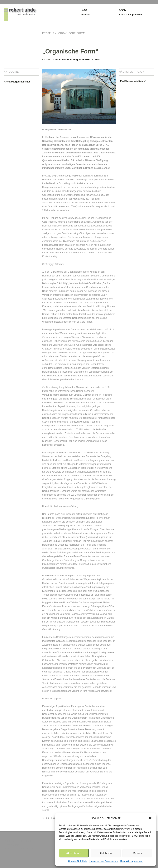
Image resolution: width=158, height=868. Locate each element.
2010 (98, 60)
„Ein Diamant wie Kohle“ (133, 81)
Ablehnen (105, 853)
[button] (150, 818)
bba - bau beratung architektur (74, 60)
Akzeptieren (74, 853)
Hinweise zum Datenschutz (104, 861)
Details (137, 853)
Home (84, 10)
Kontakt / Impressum (132, 861)
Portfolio (85, 15)
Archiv (123, 10)
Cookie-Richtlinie (78, 861)
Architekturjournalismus (17, 82)
